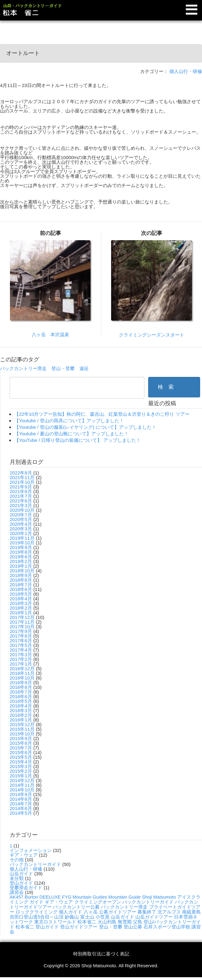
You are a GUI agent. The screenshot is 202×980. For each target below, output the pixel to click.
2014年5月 (21, 813)
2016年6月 (21, 696)
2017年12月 (22, 617)
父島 (138, 922)
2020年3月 (21, 529)
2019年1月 (21, 566)
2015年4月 (21, 762)
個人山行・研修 (186, 71)
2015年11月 (22, 729)
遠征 (84, 368)
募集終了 (147, 912)
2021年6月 (21, 501)
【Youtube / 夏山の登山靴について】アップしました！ (71, 434)
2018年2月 (21, 608)
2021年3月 (21, 505)
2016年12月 (22, 669)
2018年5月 (21, 594)
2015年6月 (21, 752)
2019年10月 (22, 543)
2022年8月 (21, 473)
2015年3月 (21, 766)
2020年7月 (21, 515)
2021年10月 (22, 482)
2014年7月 (21, 804)
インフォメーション (31, 850)
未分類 (17, 878)
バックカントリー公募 (76, 907)
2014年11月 (22, 785)
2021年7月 (21, 496)
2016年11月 (22, 673)
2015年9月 (21, 738)
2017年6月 (21, 641)
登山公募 (133, 927)
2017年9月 (21, 631)
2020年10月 (22, 510)
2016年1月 (21, 720)
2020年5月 (21, 519)
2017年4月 (21, 650)
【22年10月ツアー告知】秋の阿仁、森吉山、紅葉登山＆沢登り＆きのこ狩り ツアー (102, 414)
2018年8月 (21, 580)
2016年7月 (21, 692)
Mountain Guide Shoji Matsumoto (142, 897)
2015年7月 (21, 748)
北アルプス (169, 912)
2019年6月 (21, 557)
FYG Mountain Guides (85, 897)
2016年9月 (21, 682)
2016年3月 (21, 710)
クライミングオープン (98, 902)
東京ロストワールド (55, 922)
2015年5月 (21, 757)
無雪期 (125, 922)
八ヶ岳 (91, 912)
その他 (17, 860)
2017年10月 (22, 627)
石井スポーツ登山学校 (167, 927)
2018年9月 (21, 575)
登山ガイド (21, 883)
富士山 (87, 917)
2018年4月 (21, 599)
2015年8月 (21, 743)
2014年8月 (21, 799)
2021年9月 (21, 487)
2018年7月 (21, 585)
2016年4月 (21, 706)
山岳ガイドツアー (154, 917)
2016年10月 (22, 678)
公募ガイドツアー (118, 912)
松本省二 (87, 922)
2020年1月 (21, 533)
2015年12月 (22, 724)
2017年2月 (21, 659)
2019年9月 (21, 547)
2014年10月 (22, 790)
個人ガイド (70, 912)
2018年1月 (21, 613)
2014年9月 (21, 794)
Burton (31, 897)
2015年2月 (21, 771)
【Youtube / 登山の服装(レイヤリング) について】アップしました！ (85, 427)
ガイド (37, 902)
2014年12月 (22, 780)
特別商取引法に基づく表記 (101, 954)
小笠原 (103, 917)
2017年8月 (21, 636)
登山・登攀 (63, 368)
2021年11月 (22, 477)
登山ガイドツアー (79, 927)
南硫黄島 (191, 912)
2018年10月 (22, 571)
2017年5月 (21, 645)
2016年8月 (21, 687)
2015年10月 (22, 734)
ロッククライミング (37, 912)
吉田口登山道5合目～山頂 (37, 917)
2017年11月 (22, 622)
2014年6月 (21, 808)
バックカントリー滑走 (23, 368)
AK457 (16, 897)
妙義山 (72, 917)
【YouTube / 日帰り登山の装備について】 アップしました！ (78, 440)
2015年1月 (21, 776)
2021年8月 (21, 491)
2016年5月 (21, 701)
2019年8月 (21, 552)
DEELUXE (50, 897)
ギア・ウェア (24, 855)
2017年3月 (21, 655)
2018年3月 (21, 603)
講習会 (17, 892)
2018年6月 (21, 589)
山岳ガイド (21, 874)
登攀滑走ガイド (26, 888)
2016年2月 (21, 715)
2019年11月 (22, 538)
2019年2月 (21, 561)
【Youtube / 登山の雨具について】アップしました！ (69, 421)
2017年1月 (21, 664)
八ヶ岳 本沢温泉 (50, 334)
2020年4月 (21, 524)
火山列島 (107, 922)
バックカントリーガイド (35, 864)
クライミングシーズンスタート (152, 335)
